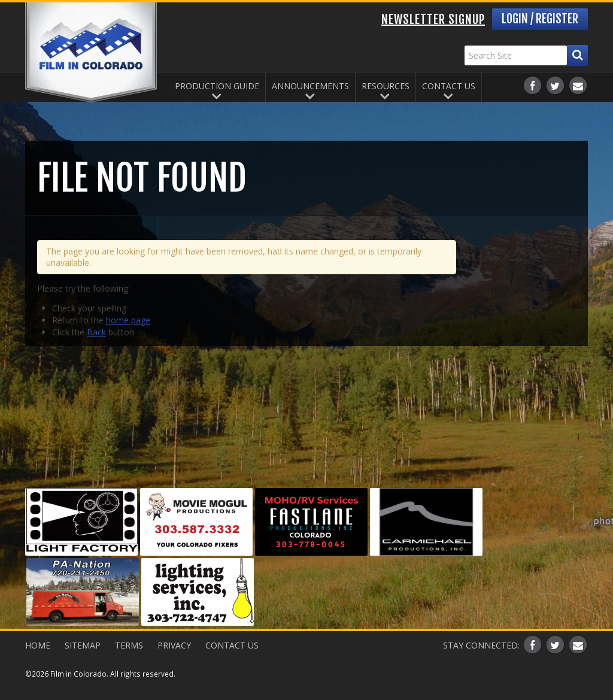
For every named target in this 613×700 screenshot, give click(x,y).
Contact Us (449, 86)
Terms (129, 645)
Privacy (174, 645)
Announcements (310, 86)
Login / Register (540, 19)
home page (128, 320)
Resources (386, 86)
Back (96, 332)
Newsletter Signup (433, 19)
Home (38, 645)
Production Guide (217, 86)
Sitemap (83, 645)
